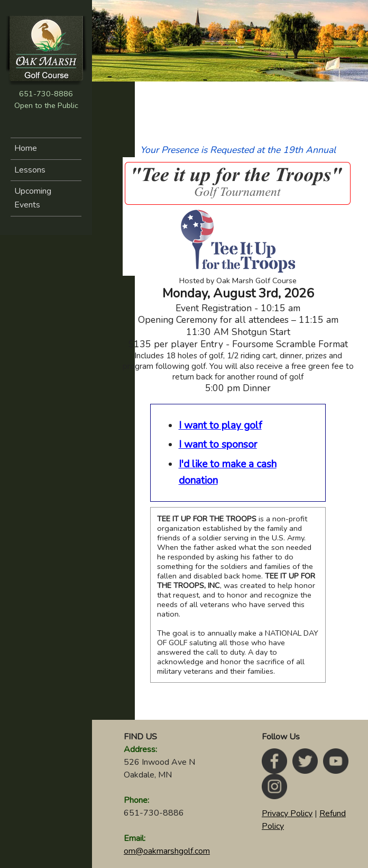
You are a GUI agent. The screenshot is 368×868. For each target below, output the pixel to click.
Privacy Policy (287, 813)
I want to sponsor (218, 445)
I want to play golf (220, 426)
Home (26, 148)
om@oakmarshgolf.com (167, 851)
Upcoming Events (33, 198)
